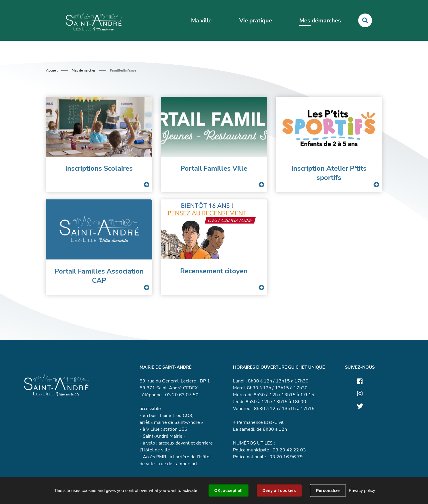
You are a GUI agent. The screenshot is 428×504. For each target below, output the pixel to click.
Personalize (328, 490)
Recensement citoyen (214, 271)
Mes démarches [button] (320, 21)
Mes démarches (84, 70)
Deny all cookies (279, 490)
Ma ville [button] (201, 21)
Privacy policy (362, 490)
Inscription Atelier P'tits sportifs (329, 173)
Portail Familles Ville (214, 168)
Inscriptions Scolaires (99, 168)
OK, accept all (228, 490)
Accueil (52, 70)
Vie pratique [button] (256, 21)
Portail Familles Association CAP (99, 276)
